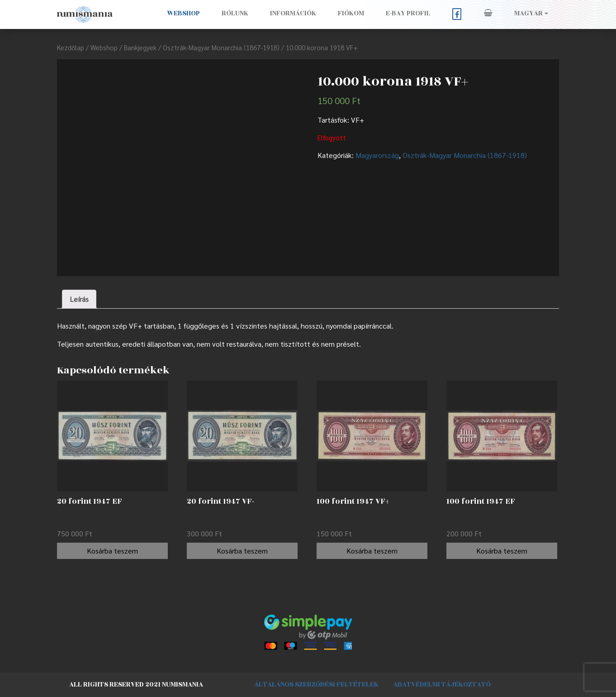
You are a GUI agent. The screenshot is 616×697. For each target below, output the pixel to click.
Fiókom (351, 13)
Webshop (183, 13)
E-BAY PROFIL (408, 13)
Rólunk (235, 13)
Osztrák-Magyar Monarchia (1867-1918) (221, 47)
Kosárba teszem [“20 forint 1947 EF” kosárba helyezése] (112, 551)
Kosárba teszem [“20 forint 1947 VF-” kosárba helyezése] (242, 551)
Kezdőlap (71, 47)
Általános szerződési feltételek (316, 685)
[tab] (79, 299)
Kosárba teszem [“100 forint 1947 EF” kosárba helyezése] (502, 551)
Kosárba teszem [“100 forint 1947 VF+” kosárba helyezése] (372, 551)
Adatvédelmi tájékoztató (442, 685)
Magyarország (377, 155)
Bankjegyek (140, 47)
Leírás (79, 299)
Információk (293, 13)
